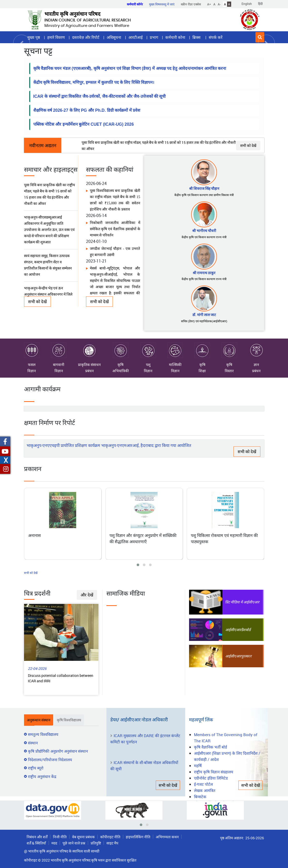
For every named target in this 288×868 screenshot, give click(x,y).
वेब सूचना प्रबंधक (83, 837)
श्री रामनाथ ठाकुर (204, 273)
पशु (148, 355)
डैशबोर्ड (246, 630)
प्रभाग (154, 37)
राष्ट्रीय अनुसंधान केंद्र (42, 776)
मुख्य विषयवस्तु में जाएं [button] (162, 4)
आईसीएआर (233, 630)
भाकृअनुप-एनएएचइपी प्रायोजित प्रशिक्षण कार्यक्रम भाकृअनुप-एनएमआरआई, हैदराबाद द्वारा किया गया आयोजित (109, 445)
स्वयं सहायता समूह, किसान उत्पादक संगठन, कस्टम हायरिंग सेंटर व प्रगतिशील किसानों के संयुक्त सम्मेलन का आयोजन (48, 265)
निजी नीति (60, 837)
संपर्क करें (216, 37)
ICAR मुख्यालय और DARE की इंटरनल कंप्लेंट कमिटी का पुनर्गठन (145, 739)
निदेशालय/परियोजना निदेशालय (50, 760)
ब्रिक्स (197, 37)
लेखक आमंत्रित (205, 790)
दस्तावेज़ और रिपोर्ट (86, 37)
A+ (209, 4)
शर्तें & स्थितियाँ (36, 843)
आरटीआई (135, 37)
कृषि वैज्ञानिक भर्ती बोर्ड (211, 747)
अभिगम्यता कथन (167, 837)
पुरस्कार (246, 656)
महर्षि (198, 766)
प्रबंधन (89, 371)
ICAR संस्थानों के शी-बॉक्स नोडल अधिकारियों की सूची (144, 766)
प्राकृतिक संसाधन (89, 355)
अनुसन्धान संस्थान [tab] (39, 720)
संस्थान (33, 743)
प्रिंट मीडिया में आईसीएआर (242, 602)
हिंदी (260, 4)
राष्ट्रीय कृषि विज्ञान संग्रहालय (214, 772)
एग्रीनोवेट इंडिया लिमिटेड (211, 778)
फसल (32, 355)
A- (219, 4)
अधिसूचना (114, 37)
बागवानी (59, 355)
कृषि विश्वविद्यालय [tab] (69, 720)
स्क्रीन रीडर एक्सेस (191, 4)
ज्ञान (256, 355)
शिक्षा (202, 371)
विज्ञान (32, 371)
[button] (260, 37)
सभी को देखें (248, 145)
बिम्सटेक (200, 797)
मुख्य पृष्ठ (34, 37)
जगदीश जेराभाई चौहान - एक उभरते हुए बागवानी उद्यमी (115, 252)
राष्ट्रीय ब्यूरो (36, 768)
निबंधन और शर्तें (37, 837)
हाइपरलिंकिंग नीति (138, 837)
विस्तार (229, 371)
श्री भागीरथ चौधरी (204, 231)
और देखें (87, 595)
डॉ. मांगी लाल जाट (204, 315)
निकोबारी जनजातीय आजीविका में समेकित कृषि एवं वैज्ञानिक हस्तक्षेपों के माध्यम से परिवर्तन (115, 229)
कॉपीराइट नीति (110, 837)
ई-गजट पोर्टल (203, 784)
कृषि (121, 355)
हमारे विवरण (56, 37)
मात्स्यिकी (175, 355)
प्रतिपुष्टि (96, 843)
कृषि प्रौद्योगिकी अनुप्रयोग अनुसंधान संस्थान (58, 751)
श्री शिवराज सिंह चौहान (204, 188)
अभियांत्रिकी (121, 371)
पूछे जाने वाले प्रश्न (74, 843)
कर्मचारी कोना (175, 37)
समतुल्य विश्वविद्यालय (43, 734)
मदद (54, 843)
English (247, 4)
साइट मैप (112, 843)
